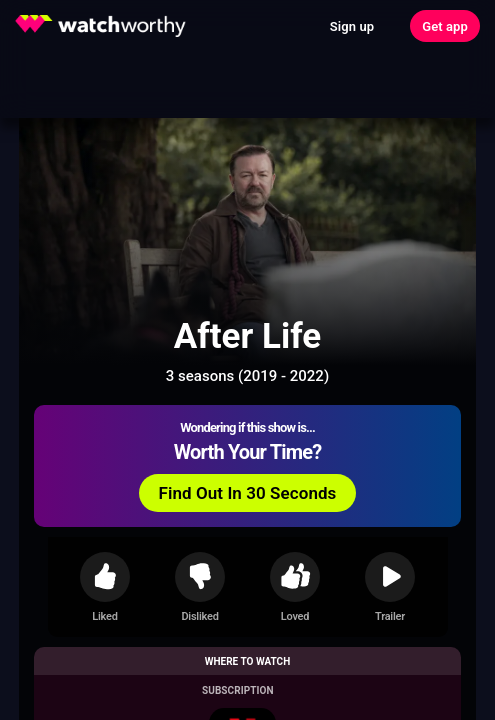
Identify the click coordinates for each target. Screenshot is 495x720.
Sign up (352, 26)
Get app (445, 26)
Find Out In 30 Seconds (248, 493)
